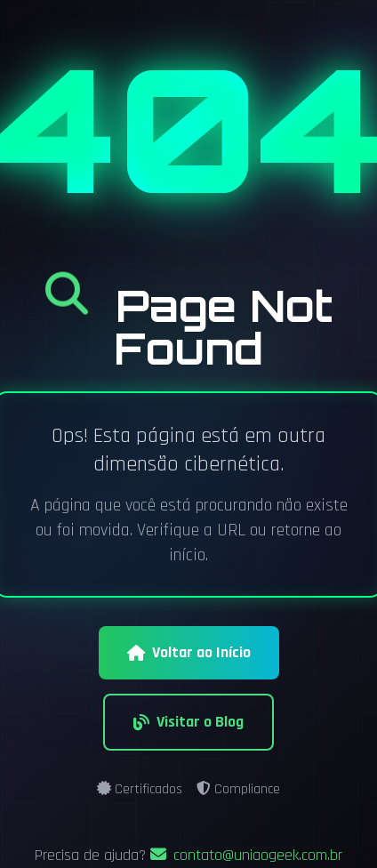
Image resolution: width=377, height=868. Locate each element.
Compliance (238, 789)
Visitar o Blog (188, 722)
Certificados (140, 789)
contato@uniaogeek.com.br (246, 855)
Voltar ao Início (189, 652)
